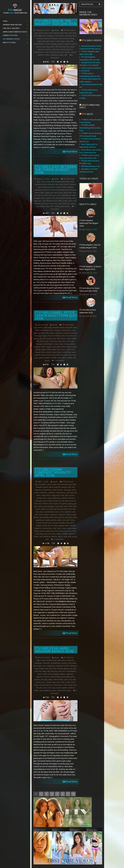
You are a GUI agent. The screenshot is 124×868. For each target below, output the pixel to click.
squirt (72, 47)
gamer (65, 504)
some (70, 201)
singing (39, 526)
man (58, 195)
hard (59, 339)
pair (54, 347)
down (74, 36)
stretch (48, 50)
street (36, 685)
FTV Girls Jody (69, 179)
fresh (37, 193)
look (50, 195)
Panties (69, 515)
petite (59, 347)
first (67, 190)
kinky (52, 509)
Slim (68, 47)
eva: (44, 666)
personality (44, 517)
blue (57, 184)
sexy (44, 201)
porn (44, 520)
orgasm (60, 44)
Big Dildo (69, 328)
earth (64, 187)
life (36, 195)
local (46, 341)
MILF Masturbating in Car (91, 166)
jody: (70, 193)
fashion (50, 501)
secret (45, 523)
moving (66, 344)
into (48, 509)
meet (74, 195)
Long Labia (69, 41)
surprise (38, 355)
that (46, 204)
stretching (56, 50)
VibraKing (54, 55)
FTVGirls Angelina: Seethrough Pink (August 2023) (89, 223)
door (62, 495)
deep (43, 333)
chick (66, 184)
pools (75, 517)
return (63, 350)
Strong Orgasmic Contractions (51, 685)
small (48, 352)
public (52, 47)
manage (39, 344)
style (59, 528)
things (51, 204)
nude (41, 515)
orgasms (62, 515)
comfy (36, 493)
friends (45, 504)
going (61, 193)
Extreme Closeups (50, 39)
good (66, 193)
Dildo (47, 333)
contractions (60, 36)
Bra (35, 36)
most (61, 344)
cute (74, 330)
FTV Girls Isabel (68, 325)
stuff (47, 52)
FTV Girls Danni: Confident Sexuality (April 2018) (53, 472)
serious (38, 682)
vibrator (54, 537)
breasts (46, 330)
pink (44, 47)
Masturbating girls (90, 106)
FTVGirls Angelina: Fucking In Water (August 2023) (90, 268)
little (46, 195)
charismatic (47, 490)
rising (72, 520)
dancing (68, 36)
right (36, 201)
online (43, 347)
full (75, 336)
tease (44, 355)
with (66, 55)
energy (39, 498)
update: (68, 52)
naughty (54, 44)
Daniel (56, 30)
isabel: (74, 339)
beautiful (38, 184)
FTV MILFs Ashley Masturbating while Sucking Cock (90, 128)
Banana (69, 484)
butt (45, 36)
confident (51, 493)
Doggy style (55, 495)
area (70, 33)
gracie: (53, 41)
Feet (63, 501)
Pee (54, 198)
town (42, 534)
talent (37, 531)
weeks (70, 358)
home (63, 339)
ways (47, 206)
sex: (40, 201)
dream (52, 187)
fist (67, 39)
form (63, 336)
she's (43, 352)
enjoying (70, 187)
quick (66, 680)
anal (46, 33)
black (75, 328)
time (60, 204)
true (50, 534)
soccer (50, 526)
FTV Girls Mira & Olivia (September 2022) (88, 311)
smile (65, 201)
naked (72, 344)
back (63, 484)
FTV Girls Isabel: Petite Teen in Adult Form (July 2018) (56, 315)
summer (52, 52)
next (36, 515)
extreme (40, 39)
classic (60, 490)
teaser (49, 355)
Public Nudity (51, 350)
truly (54, 534)
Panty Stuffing (55, 677)
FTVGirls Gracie (69, 30)
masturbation (39, 44)
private (38, 350)
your (47, 539)
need (43, 198)
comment (43, 493)
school (69, 350)
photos (39, 47)
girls (48, 41)
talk (43, 204)
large (62, 41)
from (71, 336)
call (73, 487)
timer (74, 531)
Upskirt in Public (44, 55)
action (41, 33)
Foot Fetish (56, 336)
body (74, 33)
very (37, 206)
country (64, 663)
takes (74, 528)
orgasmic (68, 44)
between (51, 184)
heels (70, 506)
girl (44, 41)
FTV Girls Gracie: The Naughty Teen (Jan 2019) (56, 22)
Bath (74, 484)
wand (59, 691)
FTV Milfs (87, 114)
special (61, 526)
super (73, 352)
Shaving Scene (52, 201)
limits (42, 341)
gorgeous (52, 506)
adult (45, 328)
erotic (44, 498)
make (68, 341)
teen (58, 52)
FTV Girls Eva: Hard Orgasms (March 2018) (54, 650)
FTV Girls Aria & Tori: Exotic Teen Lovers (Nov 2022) (89, 290)
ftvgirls (42, 193)
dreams (58, 187)
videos (61, 55)
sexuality (61, 523)
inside (69, 339)
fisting (72, 39)
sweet (69, 528)
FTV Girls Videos (92, 40)
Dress (72, 495)
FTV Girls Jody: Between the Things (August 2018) (56, 170)
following (73, 190)
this (56, 204)
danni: (39, 495)
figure (67, 501)
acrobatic (42, 484)
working (57, 206)
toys (62, 52)
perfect (36, 517)
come (40, 187)
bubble (40, 36)
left (37, 341)
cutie (70, 663)
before (45, 184)
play (48, 47)
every (49, 498)
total (64, 204)
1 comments (59, 361)
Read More (71, 151)
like (39, 195)
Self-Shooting (60, 47)
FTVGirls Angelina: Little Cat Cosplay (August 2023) (90, 246)
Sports (67, 526)
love (54, 195)
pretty (69, 198)
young (67, 206)
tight (66, 355)
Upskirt (74, 52)
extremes (62, 39)
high (58, 41)
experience (39, 190)
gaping (40, 41)
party (74, 515)
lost (64, 341)
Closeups (50, 36)
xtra (62, 206)
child (55, 490)
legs (74, 193)
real (58, 350)
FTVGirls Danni (68, 482)
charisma (38, 490)
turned (59, 688)
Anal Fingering (54, 33)
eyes (45, 501)
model (47, 44)
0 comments (59, 539)
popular (39, 520)
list (43, 195)
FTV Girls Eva (69, 658)
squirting (41, 50)
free (67, 336)
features (57, 501)
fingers (45, 336)
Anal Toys (64, 33)
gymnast (60, 506)
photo (74, 44)
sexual (38, 352)
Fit (75, 501)
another (49, 660)
